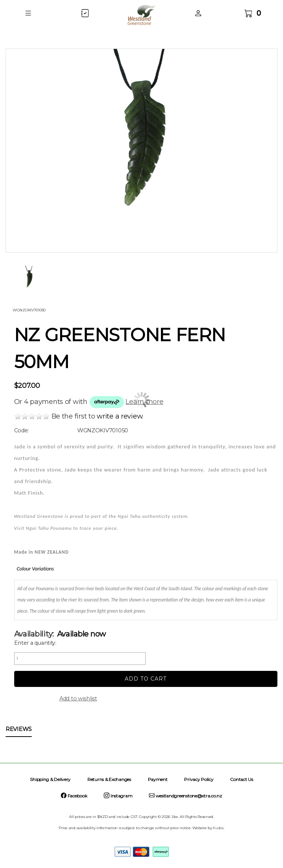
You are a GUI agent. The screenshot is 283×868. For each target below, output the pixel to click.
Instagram (118, 796)
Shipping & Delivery (50, 779)
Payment (158, 779)
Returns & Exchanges (109, 779)
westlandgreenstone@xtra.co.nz (186, 796)
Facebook (74, 796)
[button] (28, 13)
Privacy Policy (199, 779)
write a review (119, 416)
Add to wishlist (78, 699)
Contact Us (241, 779)
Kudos (218, 828)
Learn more (144, 402)
